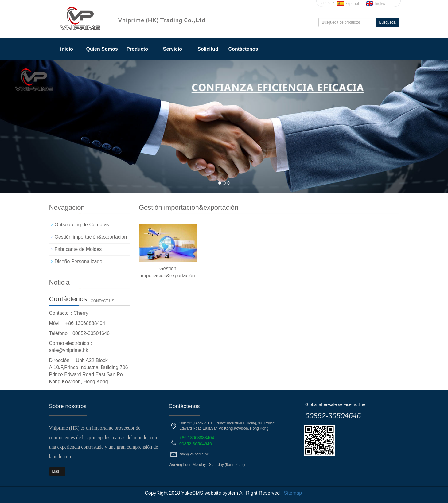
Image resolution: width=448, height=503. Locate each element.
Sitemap (293, 493)
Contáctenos (243, 49)
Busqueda (387, 22)
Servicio (173, 49)
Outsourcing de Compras (82, 225)
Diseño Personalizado (79, 261)
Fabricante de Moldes (78, 249)
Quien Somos (102, 49)
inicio (67, 49)
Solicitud (208, 49)
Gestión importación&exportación (91, 237)
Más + (57, 471)
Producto (137, 49)
